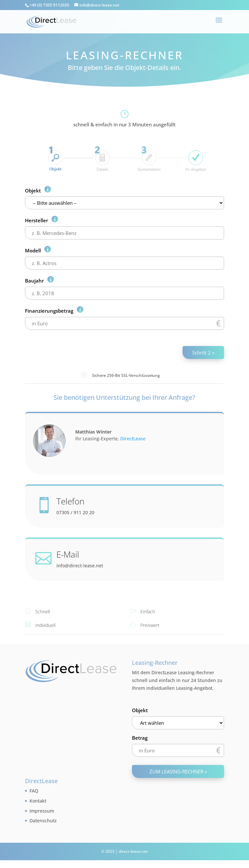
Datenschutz (43, 821)
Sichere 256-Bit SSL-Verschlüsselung (126, 375)
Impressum (42, 811)
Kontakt (38, 801)
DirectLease (133, 439)
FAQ (34, 791)
